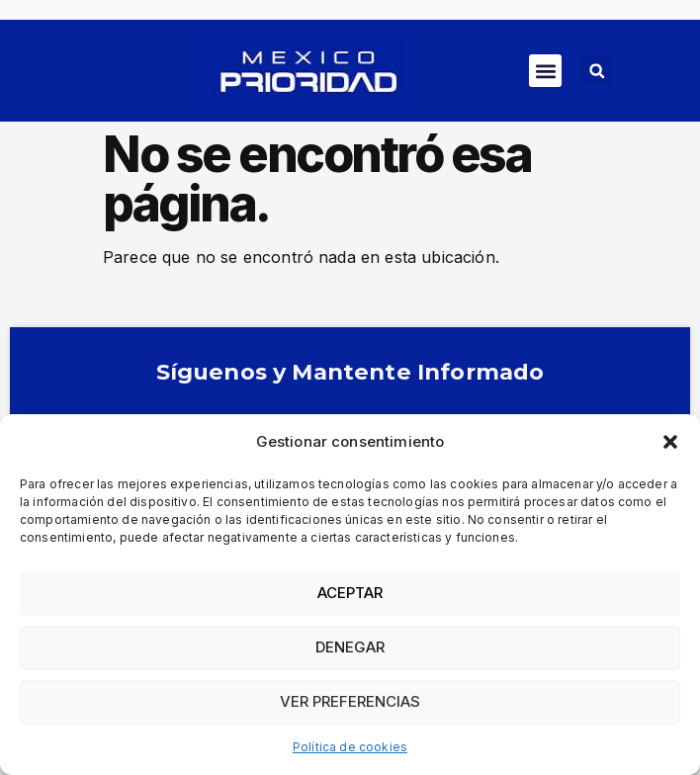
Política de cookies (350, 747)
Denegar (350, 647)
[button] (670, 442)
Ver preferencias (350, 701)
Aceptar (350, 593)
